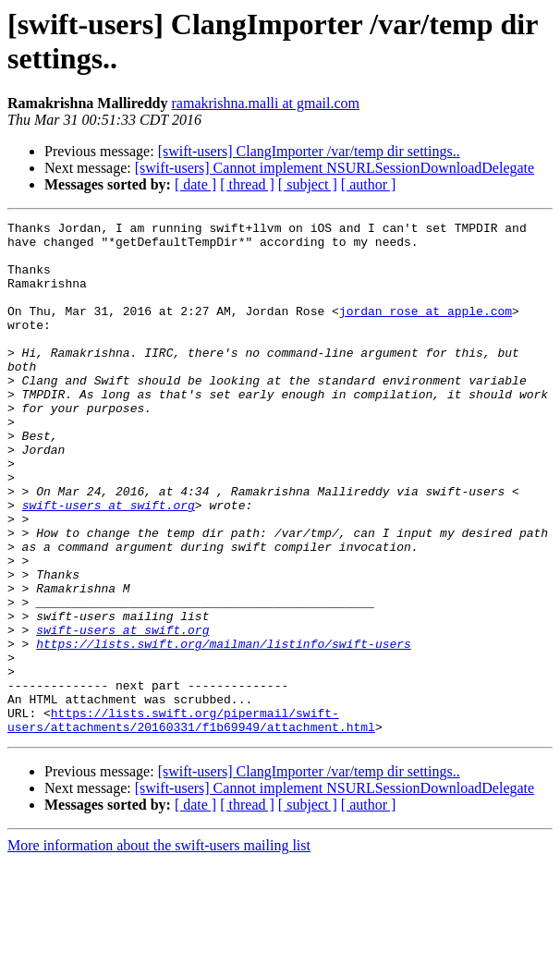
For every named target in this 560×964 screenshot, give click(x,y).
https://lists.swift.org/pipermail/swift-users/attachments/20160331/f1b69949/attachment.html (191, 821)
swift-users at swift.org (109, 563)
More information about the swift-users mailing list (159, 948)
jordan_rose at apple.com (426, 330)
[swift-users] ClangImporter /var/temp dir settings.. (309, 151)
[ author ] (369, 184)
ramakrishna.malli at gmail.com (266, 103)
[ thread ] (247, 184)
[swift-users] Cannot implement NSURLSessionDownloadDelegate (335, 168)
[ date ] (195, 184)
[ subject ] (308, 184)
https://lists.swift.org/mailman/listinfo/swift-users (224, 729)
